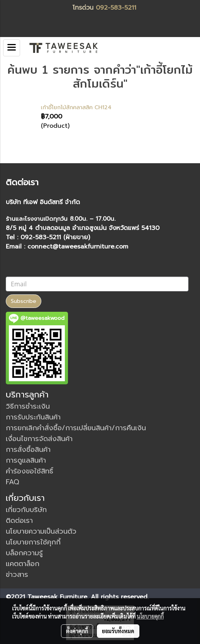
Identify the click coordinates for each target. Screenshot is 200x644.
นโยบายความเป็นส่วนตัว (41, 531)
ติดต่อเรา (19, 521)
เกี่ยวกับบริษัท (26, 510)
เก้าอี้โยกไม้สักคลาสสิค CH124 (76, 107)
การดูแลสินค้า (26, 460)
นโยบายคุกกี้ (150, 616)
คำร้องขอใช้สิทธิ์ (30, 471)
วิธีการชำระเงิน (28, 406)
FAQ (13, 482)
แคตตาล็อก (23, 564)
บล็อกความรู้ (24, 553)
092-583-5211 (116, 8)
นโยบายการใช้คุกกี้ (33, 542)
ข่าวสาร (17, 575)
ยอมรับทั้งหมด (118, 631)
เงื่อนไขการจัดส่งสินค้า (39, 439)
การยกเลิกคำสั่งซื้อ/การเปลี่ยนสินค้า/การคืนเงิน (76, 428)
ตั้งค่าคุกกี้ (77, 631)
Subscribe (24, 301)
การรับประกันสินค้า (33, 417)
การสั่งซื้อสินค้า (28, 450)
